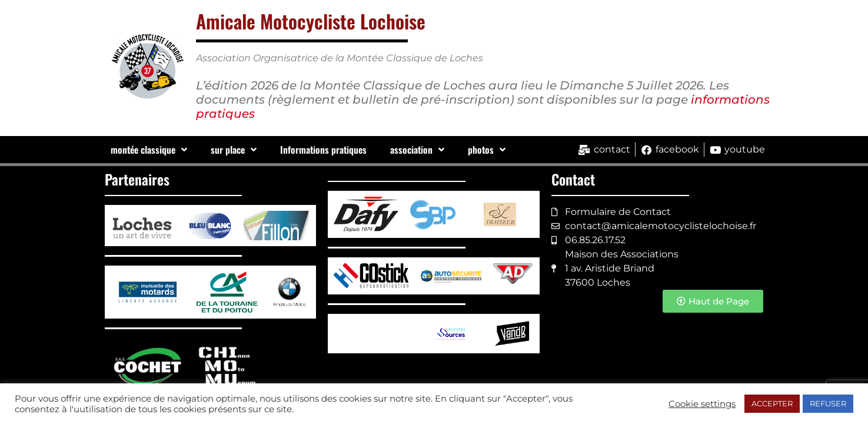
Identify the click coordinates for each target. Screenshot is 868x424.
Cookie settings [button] (702, 404)
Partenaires (137, 179)
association (417, 150)
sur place (234, 150)
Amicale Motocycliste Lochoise (311, 21)
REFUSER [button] (828, 403)
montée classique (149, 150)
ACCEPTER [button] (772, 403)
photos (487, 150)
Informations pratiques (323, 150)
